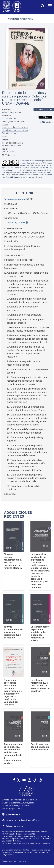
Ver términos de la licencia (32, 177)
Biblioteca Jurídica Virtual (20, 19)
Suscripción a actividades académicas (21, 820)
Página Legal (9, 155)
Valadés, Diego (16, 223)
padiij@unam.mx (8, 855)
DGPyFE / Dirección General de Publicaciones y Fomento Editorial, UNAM (15, 130)
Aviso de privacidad (13, 826)
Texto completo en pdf (15, 199)
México (5, 139)
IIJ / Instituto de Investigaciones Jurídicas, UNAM (14, 121)
